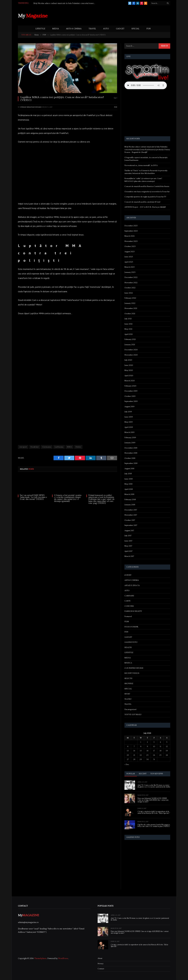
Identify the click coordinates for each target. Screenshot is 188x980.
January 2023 (130, 272)
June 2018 (128, 479)
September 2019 (131, 401)
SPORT (127, 694)
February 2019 (130, 438)
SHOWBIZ (129, 684)
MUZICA (128, 663)
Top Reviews (157, 774)
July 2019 (128, 412)
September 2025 (131, 231)
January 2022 (130, 303)
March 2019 (129, 432)
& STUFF (128, 575)
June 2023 (129, 257)
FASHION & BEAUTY (133, 611)
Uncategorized (130, 709)
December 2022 (131, 277)
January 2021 (130, 345)
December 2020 (131, 350)
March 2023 (130, 267)
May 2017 (128, 546)
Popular (131, 774)
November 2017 (131, 515)
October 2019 (130, 396)
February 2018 (130, 500)
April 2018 (129, 489)
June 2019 (129, 417)
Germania (47, 447)
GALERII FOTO (131, 642)
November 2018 (131, 453)
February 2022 (130, 298)
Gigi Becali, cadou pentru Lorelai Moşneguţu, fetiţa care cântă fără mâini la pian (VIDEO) (154, 826)
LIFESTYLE (40, 29)
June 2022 (129, 293)
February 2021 (130, 339)
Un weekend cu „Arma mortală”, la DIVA (141, 165)
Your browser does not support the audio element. (146, 85)
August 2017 (129, 531)
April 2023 (129, 262)
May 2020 (129, 370)
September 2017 (131, 525)
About (100, 958)
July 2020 (128, 360)
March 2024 (129, 236)
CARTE (127, 601)
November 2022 (131, 283)
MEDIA (56, 29)
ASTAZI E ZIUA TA (132, 585)
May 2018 (128, 484)
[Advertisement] (119, 15)
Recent (143, 774)
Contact (101, 969)
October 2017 (130, 520)
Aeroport (23, 447)
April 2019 (129, 427)
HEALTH (128, 647)
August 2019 (129, 407)
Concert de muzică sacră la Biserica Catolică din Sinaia (147, 186)
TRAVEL (92, 29)
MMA (69, 447)
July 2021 (128, 319)
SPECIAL (135, 29)
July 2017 (128, 536)
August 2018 (129, 469)
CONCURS (129, 606)
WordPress (63, 958)
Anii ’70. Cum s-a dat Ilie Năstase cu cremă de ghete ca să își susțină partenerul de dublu (154, 786)
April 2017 (128, 551)
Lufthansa (59, 447)
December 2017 (131, 510)
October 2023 (130, 246)
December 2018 (131, 448)
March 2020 (130, 381)
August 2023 (130, 252)
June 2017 (128, 541)
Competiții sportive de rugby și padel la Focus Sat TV (145, 197)
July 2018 (128, 474)
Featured (128, 616)
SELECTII (128, 678)
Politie (78, 447)
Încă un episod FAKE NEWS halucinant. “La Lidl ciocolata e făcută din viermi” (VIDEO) (33, 497)
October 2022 (130, 288)
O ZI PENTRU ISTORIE (134, 668)
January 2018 (130, 505)
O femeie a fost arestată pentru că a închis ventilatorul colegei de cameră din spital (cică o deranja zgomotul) (68, 498)
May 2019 (129, 422)
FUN (149, 29)
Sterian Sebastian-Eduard (31, 107)
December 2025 (131, 226)
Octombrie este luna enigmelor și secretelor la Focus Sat (147, 192)
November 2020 (131, 355)
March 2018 (129, 494)
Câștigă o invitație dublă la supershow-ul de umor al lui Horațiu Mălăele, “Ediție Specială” (154, 812)
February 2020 (130, 386)
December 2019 (131, 391)
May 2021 (128, 329)
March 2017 (129, 556)
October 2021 (130, 314)
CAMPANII (129, 596)
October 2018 (130, 458)
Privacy (100, 964)
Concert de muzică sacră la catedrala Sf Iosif (142, 202)
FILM (127, 622)
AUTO (106, 29)
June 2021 (128, 324)
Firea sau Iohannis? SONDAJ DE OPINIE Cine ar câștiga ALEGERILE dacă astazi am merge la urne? (153, 800)
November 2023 (131, 241)
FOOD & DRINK (131, 627)
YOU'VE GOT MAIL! (133, 715)
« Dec (127, 764)
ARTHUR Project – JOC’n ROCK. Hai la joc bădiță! (145, 207)
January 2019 (130, 443)
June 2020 (129, 365)
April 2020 (129, 376)
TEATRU (128, 699)
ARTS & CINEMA (74, 29)
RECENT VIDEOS (132, 673)
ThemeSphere (40, 958)
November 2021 (131, 308)
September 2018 (131, 463)
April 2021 (129, 334)
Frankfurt (35, 447)
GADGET (120, 29)
